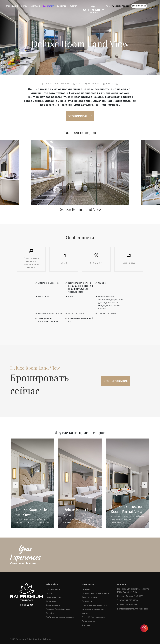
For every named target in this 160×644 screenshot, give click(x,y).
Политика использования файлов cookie (95, 595)
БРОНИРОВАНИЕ (139, 6)
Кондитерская (54, 597)
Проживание (53, 589)
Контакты (87, 625)
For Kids (50, 613)
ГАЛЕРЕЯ (73, 6)
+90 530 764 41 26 (121, 6)
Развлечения (53, 605)
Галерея (86, 589)
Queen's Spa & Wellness (58, 609)
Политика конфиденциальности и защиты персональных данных (94, 607)
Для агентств (88, 621)
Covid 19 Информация (93, 617)
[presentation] (5, 174)
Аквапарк (51, 601)
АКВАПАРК (35, 6)
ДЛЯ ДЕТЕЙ (62, 6)
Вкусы (49, 593)
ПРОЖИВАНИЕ (12, 6)
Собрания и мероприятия (60, 617)
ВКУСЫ (24, 6)
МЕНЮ (152, 6)
